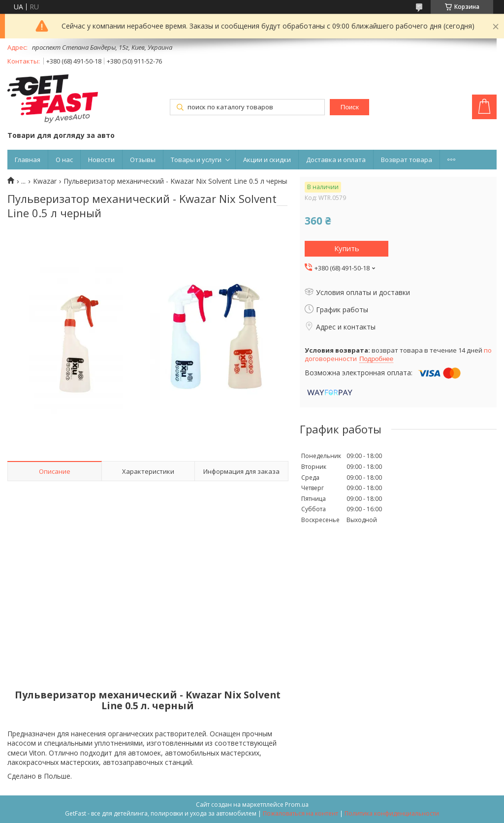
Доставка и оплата (336, 160)
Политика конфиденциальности (392, 813)
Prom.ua (297, 805)
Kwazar (45, 181)
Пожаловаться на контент (300, 813)
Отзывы (143, 160)
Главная (28, 160)
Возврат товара (407, 160)
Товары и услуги (196, 160)
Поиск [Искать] (350, 107)
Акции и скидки (267, 160)
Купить (347, 248)
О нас (64, 160)
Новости (101, 160)
